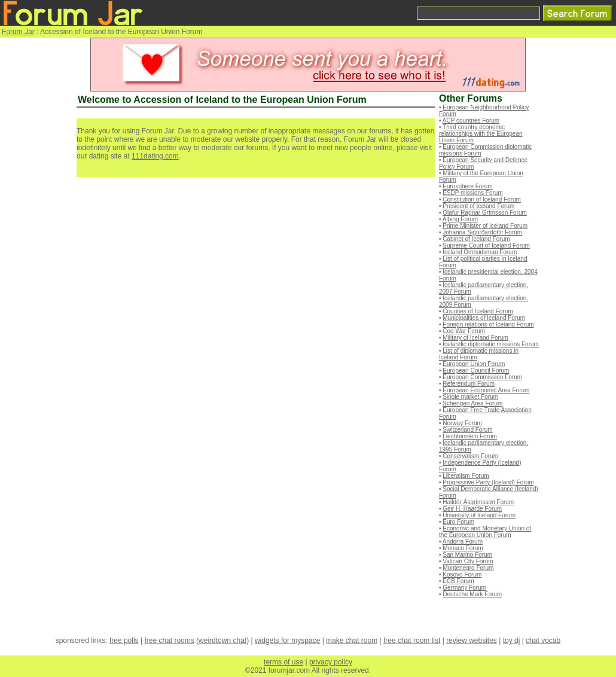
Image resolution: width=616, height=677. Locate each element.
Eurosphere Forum (467, 186)
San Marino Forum (467, 555)
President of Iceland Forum (478, 206)
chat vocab (543, 641)
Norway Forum (462, 423)
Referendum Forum (469, 384)
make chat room (352, 641)
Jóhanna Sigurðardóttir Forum (482, 232)
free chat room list (412, 641)
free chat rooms (169, 641)
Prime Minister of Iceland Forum (485, 226)
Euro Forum (458, 522)
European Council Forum (476, 370)
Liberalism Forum (466, 476)
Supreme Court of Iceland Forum (486, 246)
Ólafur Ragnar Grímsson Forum (485, 213)
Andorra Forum (463, 542)
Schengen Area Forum (472, 403)
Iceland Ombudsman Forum (480, 252)
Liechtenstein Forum (470, 436)
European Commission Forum (482, 377)
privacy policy (331, 662)
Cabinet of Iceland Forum (476, 239)
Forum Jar (18, 32)
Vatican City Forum (468, 561)
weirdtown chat (222, 641)
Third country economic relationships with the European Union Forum (481, 134)
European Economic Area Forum (486, 390)
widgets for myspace (287, 641)
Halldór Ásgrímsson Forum (478, 502)
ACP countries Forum (471, 121)
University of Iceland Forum (479, 515)
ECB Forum (458, 581)
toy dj (512, 641)
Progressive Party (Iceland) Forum (488, 482)
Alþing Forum (460, 219)
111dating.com (155, 156)
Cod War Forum (464, 331)
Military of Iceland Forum (475, 338)
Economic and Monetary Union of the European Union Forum (485, 532)
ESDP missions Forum (472, 193)
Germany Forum (464, 588)
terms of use (283, 662)
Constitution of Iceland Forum (482, 199)
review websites (472, 641)
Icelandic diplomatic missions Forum (491, 344)
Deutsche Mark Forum (472, 594)
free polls (124, 641)
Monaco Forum (463, 548)
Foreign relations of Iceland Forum (488, 324)
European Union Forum (474, 364)
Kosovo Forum (462, 574)
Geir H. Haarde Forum (472, 509)
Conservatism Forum (470, 456)
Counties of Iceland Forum (478, 311)
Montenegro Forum (468, 568)
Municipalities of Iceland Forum (484, 318)
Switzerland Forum (467, 430)
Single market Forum (470, 397)
